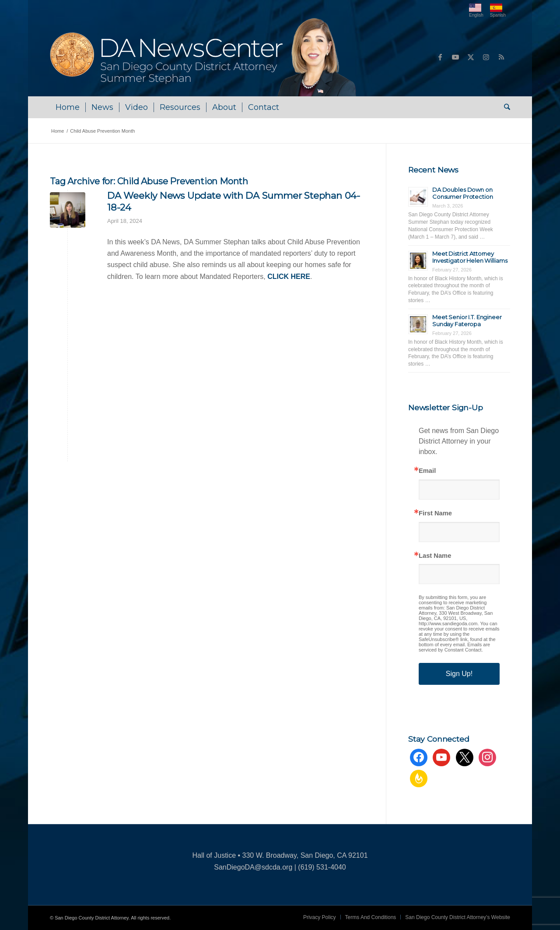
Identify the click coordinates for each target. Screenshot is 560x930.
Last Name (435, 556)
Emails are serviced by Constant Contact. (454, 647)
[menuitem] (68, 107)
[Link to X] (471, 57)
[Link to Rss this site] (501, 57)
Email (427, 471)
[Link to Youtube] (455, 57)
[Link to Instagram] (486, 57)
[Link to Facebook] (440, 57)
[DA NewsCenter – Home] (204, 57)
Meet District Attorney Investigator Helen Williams (470, 257)
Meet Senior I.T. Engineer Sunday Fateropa (467, 321)
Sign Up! (459, 674)
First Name (435, 513)
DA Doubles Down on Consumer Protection (463, 193)
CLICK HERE (289, 277)
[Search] (504, 107)
